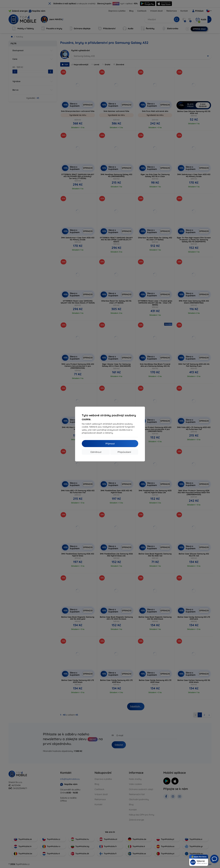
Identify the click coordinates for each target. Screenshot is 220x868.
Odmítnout (96, 452)
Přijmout (110, 444)
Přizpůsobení (124, 452)
